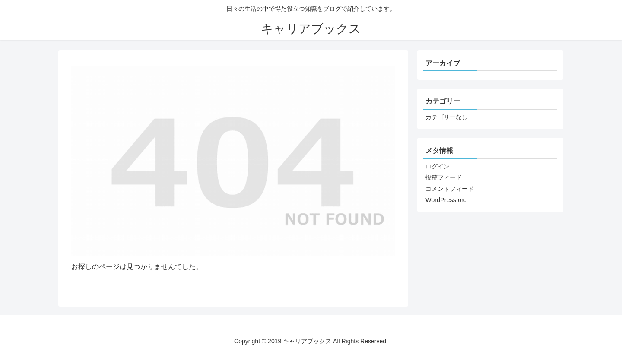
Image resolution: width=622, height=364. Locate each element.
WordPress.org (446, 200)
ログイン (438, 166)
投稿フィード (444, 177)
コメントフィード (450, 189)
